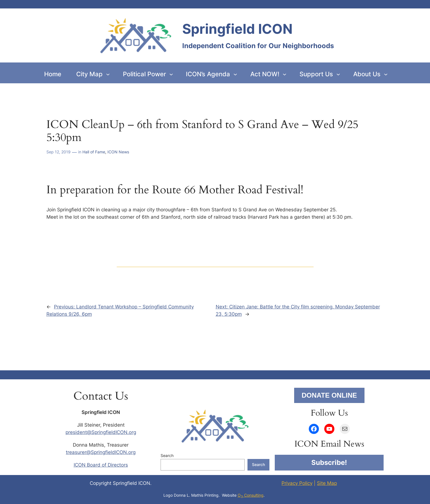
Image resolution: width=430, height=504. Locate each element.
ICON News (118, 152)
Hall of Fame (94, 152)
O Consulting (251, 495)
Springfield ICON (237, 29)
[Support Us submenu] (338, 74)
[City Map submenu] (108, 74)
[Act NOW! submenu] (284, 74)
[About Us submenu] (386, 74)
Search (167, 455)
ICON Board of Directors (101, 465)
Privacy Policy (297, 483)
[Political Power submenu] (171, 74)
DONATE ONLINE (329, 395)
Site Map (327, 483)
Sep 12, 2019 (58, 152)
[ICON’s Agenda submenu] (235, 74)
